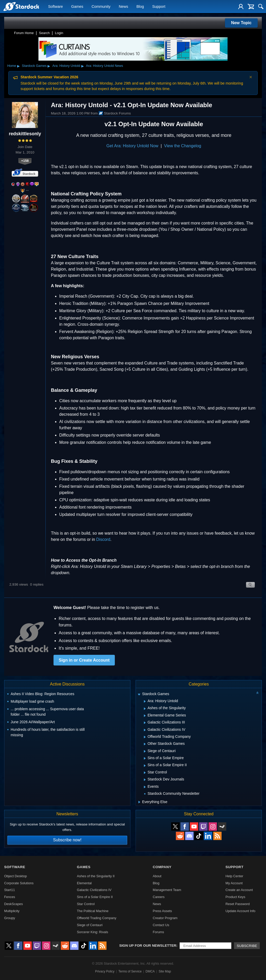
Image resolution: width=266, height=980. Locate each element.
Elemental (84, 883)
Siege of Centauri (90, 925)
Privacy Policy (105, 971)
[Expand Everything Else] (139, 802)
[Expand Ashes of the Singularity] (145, 709)
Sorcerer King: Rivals (92, 932)
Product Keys (235, 897)
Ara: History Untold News (105, 66)
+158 (25, 161)
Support (159, 7)
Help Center (234, 876)
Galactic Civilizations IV (94, 890)
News (123, 7)
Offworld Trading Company (97, 918)
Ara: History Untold (66, 66)
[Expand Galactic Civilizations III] (145, 723)
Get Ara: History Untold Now (132, 146)
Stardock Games (34, 66)
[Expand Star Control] (145, 773)
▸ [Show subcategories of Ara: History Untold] (83, 66)
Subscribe (247, 946)
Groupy (10, 918)
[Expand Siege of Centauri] (145, 751)
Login (59, 33)
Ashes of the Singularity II (96, 876)
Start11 (9, 890)
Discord (103, 539)
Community (101, 7)
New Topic (241, 23)
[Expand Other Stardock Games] (145, 744)
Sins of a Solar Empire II (95, 897)
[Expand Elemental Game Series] (145, 716)
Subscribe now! (67, 840)
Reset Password (238, 904)
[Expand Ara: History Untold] (145, 701)
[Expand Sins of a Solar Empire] (145, 758)
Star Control (86, 904)
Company (162, 867)
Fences (10, 897)
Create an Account (239, 890)
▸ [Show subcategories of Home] (18, 66)
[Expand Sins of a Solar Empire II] (145, 766)
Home (12, 66)
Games (77, 7)
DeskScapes (14, 904)
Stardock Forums (115, 113)
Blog (140, 7)
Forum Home (24, 33)
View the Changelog (183, 146)
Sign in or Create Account (84, 660)
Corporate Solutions (19, 883)
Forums (158, 932)
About (157, 876)
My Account (234, 883)
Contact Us (161, 925)
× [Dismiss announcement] (251, 77)
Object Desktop (16, 876)
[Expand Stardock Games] (139, 694)
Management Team (167, 890)
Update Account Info (240, 911)
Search (44, 33)
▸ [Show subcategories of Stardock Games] (49, 66)
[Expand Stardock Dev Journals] (145, 780)
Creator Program (165, 918)
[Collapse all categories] (257, 693)
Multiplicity (12, 911)
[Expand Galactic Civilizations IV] (145, 730)
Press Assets (162, 911)
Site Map (165, 971)
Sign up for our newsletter (148, 946)
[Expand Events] (145, 787)
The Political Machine (93, 911)
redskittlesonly (25, 134)
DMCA (150, 971)
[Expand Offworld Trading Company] (145, 737)
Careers (159, 897)
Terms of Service (130, 971)
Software (55, 7)
